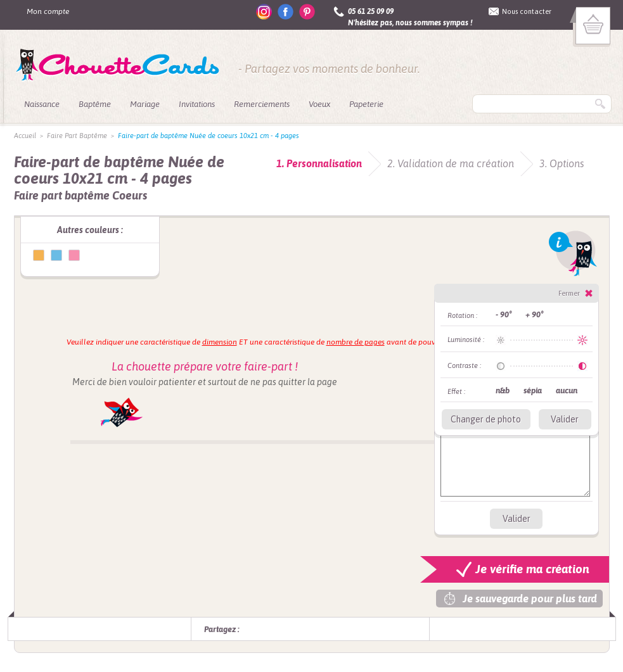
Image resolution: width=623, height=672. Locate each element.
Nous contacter (527, 11)
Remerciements (262, 104)
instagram (264, 12)
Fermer (569, 293)
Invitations (197, 104)
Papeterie (366, 104)
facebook (286, 12)
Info (573, 253)
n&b (503, 390)
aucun (567, 390)
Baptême (95, 104)
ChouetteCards (118, 65)
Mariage (145, 104)
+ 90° (534, 314)
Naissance (42, 104)
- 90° (504, 314)
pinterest (307, 12)
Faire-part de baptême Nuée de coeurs (39, 255)
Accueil (25, 136)
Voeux (319, 104)
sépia (533, 390)
